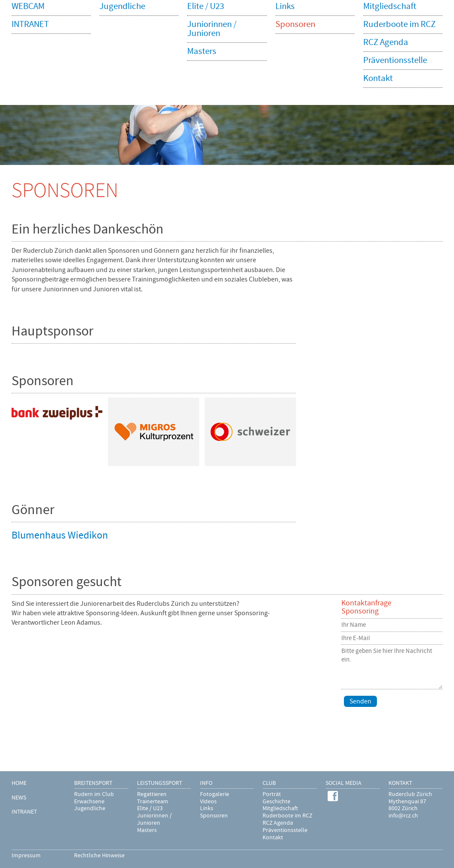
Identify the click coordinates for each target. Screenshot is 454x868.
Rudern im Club (94, 794)
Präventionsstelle (285, 830)
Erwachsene (89, 802)
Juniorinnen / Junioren (154, 819)
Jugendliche (90, 808)
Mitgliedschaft (280, 808)
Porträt (272, 794)
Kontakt (273, 838)
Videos (208, 802)
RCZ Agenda (278, 823)
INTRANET (24, 812)
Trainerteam (153, 802)
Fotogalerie (215, 794)
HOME (19, 783)
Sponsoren (214, 816)
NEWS (19, 798)
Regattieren (152, 794)
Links (207, 808)
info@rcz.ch (403, 816)
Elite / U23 (150, 808)
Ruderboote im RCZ (287, 816)
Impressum (26, 856)
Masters (147, 830)
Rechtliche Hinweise (99, 856)
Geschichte (276, 802)
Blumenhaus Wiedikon (60, 535)
